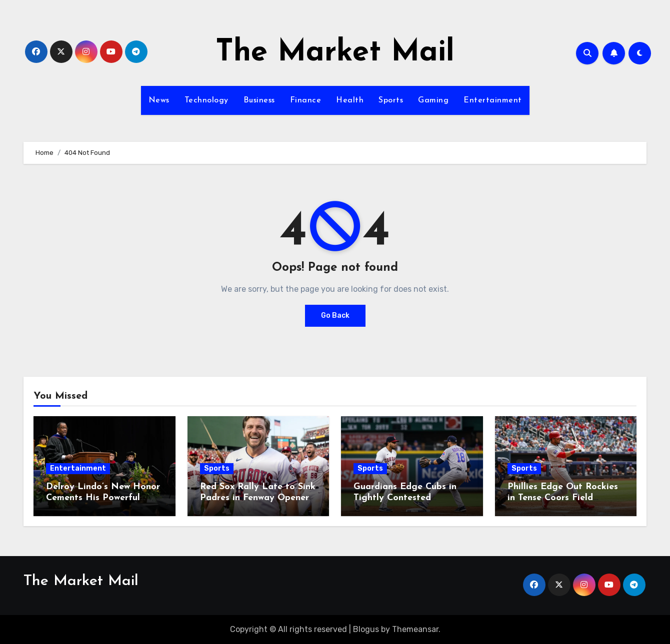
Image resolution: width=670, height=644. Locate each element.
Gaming (433, 100)
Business (259, 100)
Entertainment (493, 100)
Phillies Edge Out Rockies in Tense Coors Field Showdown (563, 498)
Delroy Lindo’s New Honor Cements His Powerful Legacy (103, 498)
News (159, 100)
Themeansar (415, 629)
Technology (206, 100)
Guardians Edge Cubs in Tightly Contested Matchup (405, 498)
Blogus (366, 629)
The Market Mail (335, 53)
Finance (306, 100)
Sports (391, 100)
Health (350, 100)
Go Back (335, 316)
